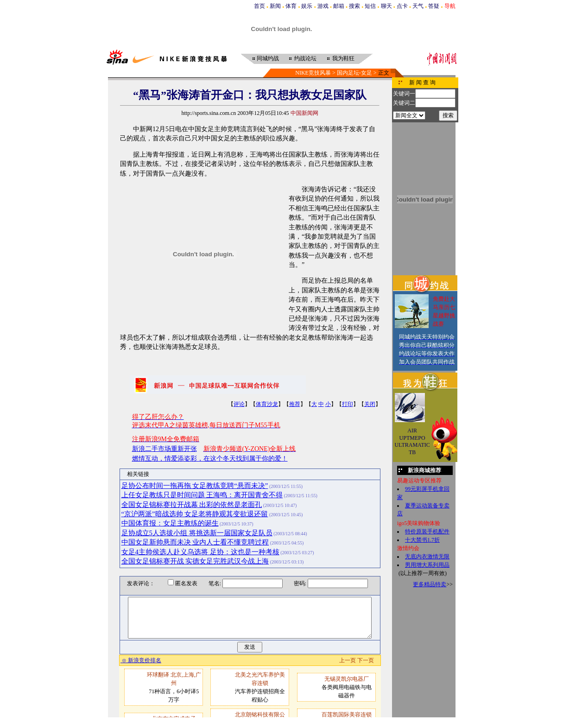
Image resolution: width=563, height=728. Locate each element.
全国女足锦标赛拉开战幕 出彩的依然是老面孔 (192, 505)
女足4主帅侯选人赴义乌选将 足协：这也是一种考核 (200, 552)
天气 (418, 6)
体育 (291, 6)
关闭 (370, 404)
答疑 (434, 6)
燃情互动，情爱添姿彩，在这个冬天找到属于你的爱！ (210, 459)
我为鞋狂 (343, 58)
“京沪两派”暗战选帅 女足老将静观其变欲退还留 (195, 514)
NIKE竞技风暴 (313, 73)
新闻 (275, 6)
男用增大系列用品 (427, 565)
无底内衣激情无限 (427, 557)
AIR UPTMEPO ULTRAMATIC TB (412, 441)
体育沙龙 (267, 404)
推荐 (295, 404)
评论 (239, 404)
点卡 (402, 6)
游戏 (323, 6)
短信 (370, 6)
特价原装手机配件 (427, 532)
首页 (259, 6)
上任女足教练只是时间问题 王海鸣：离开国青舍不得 (202, 495)
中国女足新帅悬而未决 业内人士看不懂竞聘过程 (195, 542)
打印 (348, 404)
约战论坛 (305, 58)
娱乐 (307, 6)
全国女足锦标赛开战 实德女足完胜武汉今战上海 (195, 561)
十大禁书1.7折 (422, 540)
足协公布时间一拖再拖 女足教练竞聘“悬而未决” (195, 486)
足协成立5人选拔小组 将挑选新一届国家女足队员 (197, 533)
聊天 (386, 6)
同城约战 (268, 58)
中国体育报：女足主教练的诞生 (170, 523)
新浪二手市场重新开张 (164, 449)
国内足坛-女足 (354, 73)
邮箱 (339, 6)
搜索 (354, 6)
